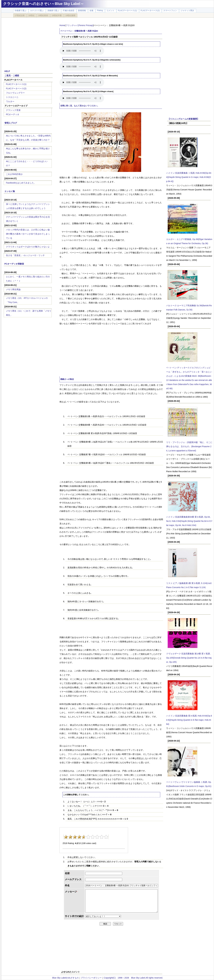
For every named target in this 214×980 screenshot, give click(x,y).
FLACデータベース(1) (16, 84)
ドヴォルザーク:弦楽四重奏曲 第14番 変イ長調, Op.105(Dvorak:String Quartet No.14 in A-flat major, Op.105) (189, 658)
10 (106, 837)
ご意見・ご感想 (12, 76)
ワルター (10, 101)
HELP (7, 71)
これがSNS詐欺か (14, 174)
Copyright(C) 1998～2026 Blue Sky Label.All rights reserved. (133, 978)
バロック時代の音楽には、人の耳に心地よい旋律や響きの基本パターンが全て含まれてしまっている (28, 234)
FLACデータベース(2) (16, 88)
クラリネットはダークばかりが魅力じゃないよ (28, 247)
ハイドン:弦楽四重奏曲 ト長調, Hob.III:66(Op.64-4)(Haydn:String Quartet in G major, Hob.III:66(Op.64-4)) (189, 177)
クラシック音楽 (13, 110)
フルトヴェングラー (15, 93)
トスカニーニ (12, 97)
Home (62, 25)
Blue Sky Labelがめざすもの (65, 978)
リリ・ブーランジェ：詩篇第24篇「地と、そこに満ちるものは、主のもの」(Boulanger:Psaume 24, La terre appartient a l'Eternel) (189, 446)
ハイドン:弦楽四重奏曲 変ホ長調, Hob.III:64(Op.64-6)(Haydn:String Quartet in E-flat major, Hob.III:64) (189, 720)
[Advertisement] (28, 42)
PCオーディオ (13, 114)
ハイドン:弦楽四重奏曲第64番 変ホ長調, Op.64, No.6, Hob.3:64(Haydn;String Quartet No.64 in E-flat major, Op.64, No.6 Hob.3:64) (189, 521)
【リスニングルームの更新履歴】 (183, 119)
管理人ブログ (11, 123)
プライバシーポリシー (91, 978)
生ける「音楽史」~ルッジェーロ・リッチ (25, 255)
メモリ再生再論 (13, 289)
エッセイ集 (10, 191)
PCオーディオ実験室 (14, 264)
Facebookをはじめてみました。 (21, 183)
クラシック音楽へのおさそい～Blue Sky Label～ (44, 4)
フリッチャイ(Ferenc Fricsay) (79, 25)
